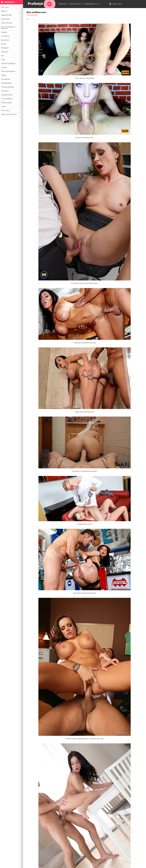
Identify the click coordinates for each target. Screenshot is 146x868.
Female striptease (8, 64)
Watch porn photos (9, 114)
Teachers (5, 52)
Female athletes (7, 87)
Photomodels (6, 103)
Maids (3, 75)
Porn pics (5, 7)
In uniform (5, 36)
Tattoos (4, 11)
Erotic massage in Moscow (8, 28)
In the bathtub (7, 99)
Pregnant (5, 48)
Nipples (4, 32)
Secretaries (6, 79)
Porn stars (5, 111)
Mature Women (76, 4)
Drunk (4, 44)
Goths (4, 107)
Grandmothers (7, 95)
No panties (5, 19)
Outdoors (5, 91)
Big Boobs (63, 4)
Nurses (4, 68)
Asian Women (7, 23)
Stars (3, 60)
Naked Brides (6, 15)
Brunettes (5, 40)
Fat (2, 56)
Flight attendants (8, 71)
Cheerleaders (6, 83)
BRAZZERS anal (91, 4)
